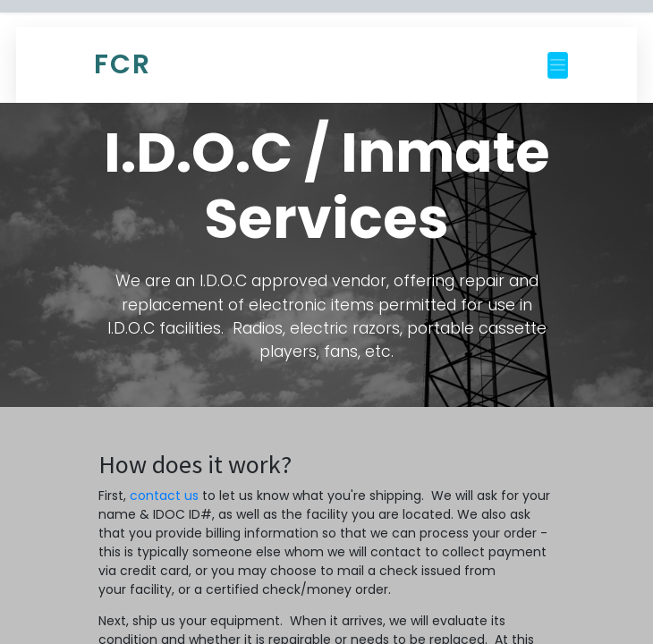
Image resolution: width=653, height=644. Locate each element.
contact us (164, 496)
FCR (123, 64)
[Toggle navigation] (558, 65)
